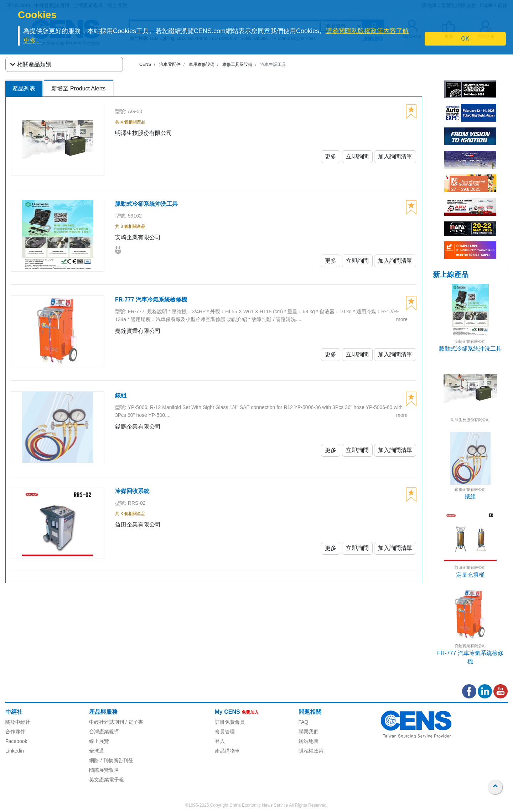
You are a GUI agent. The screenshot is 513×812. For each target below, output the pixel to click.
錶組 (470, 496)
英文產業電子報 (107, 780)
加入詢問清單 (395, 156)
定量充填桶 (470, 575)
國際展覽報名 (104, 770)
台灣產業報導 (104, 732)
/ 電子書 (134, 722)
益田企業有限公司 (470, 567)
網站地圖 (309, 741)
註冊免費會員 (230, 722)
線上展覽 (99, 741)
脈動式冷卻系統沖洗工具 (470, 349)
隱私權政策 (311, 751)
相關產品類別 (31, 64)
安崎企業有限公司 (470, 341)
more (402, 319)
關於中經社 (18, 722)
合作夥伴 (15, 732)
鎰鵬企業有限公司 (470, 489)
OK (465, 39)
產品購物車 (227, 751)
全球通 (97, 751)
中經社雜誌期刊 (107, 722)
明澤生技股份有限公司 (470, 420)
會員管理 (225, 732)
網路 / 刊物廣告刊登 (111, 760)
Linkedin (15, 751)
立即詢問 (357, 156)
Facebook (16, 741)
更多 (331, 156)
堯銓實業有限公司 (470, 646)
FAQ (304, 722)
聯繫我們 (309, 732)
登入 (220, 741)
